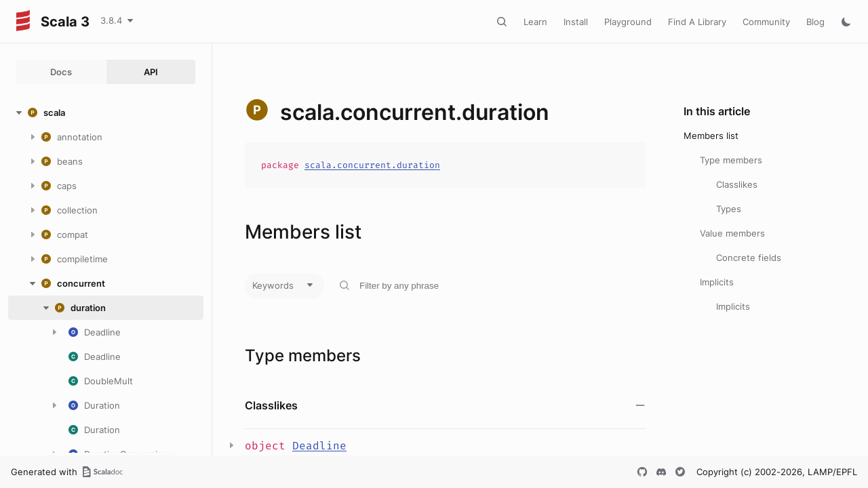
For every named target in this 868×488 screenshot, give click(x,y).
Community (766, 22)
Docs (61, 72)
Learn (535, 22)
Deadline (319, 446)
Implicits (717, 282)
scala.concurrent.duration (372, 165)
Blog (815, 22)
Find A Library (697, 22)
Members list (711, 136)
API (151, 72)
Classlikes (737, 184)
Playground (628, 22)
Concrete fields (749, 258)
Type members (731, 160)
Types (729, 209)
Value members (732, 233)
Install (576, 22)
